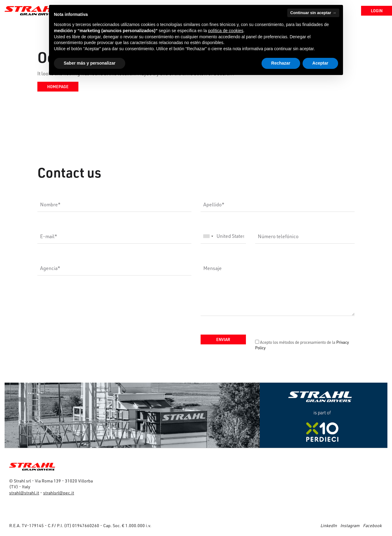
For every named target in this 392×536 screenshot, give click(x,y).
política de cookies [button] (226, 31)
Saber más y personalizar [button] (90, 63)
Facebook (372, 525)
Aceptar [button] (320, 63)
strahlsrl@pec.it (59, 493)
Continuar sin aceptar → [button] (313, 13)
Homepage (58, 86)
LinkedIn (329, 525)
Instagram (350, 525)
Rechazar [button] (281, 63)
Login (372, 11)
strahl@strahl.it (24, 493)
